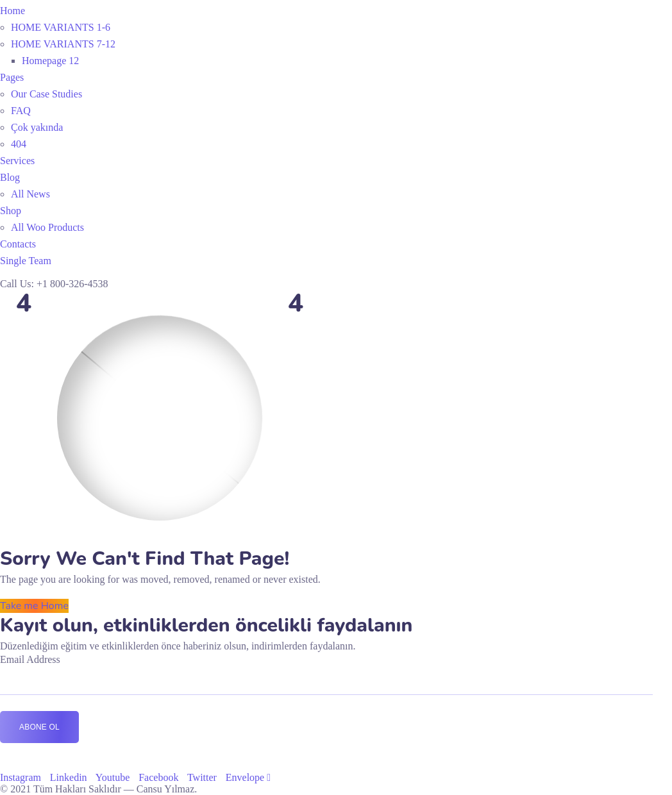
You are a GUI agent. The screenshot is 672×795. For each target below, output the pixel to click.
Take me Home (34, 606)
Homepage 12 (50, 61)
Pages (12, 77)
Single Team (26, 261)
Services (17, 161)
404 (19, 144)
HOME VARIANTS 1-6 (61, 27)
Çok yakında (37, 127)
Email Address (30, 659)
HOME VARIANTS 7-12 (63, 44)
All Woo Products (47, 227)
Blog (10, 177)
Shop (11, 211)
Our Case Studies (46, 94)
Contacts (18, 244)
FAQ (21, 111)
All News (30, 194)
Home (13, 11)
